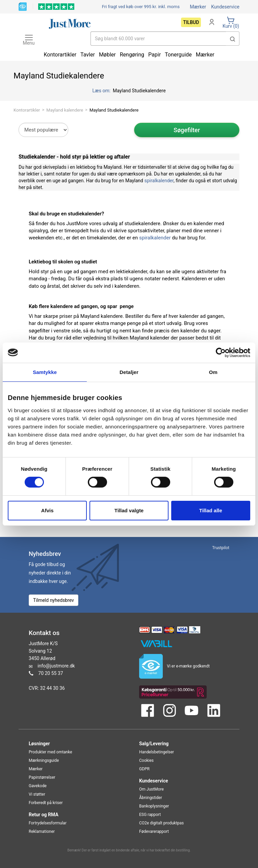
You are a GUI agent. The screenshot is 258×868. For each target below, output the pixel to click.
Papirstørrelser (42, 777)
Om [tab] (213, 372)
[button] (233, 39)
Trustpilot (221, 548)
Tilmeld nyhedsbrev (54, 600)
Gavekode (38, 786)
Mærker (198, 7)
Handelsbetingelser (157, 752)
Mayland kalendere (65, 110)
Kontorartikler (27, 110)
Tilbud (191, 22)
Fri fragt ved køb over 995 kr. (141, 7)
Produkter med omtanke (50, 752)
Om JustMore (151, 789)
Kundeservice (225, 7)
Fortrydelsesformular (48, 823)
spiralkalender (159, 181)
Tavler (88, 55)
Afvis (47, 510)
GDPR (144, 769)
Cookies (146, 760)
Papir (154, 55)
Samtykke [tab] (45, 372)
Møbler (107, 55)
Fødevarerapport (154, 831)
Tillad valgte (129, 510)
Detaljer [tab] (129, 372)
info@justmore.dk (56, 666)
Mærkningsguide (44, 760)
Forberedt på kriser (46, 803)
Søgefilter (187, 130)
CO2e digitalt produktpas (161, 823)
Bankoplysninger (154, 806)
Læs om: (102, 91)
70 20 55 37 (50, 673)
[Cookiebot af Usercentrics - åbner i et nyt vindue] (221, 352)
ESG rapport (150, 815)
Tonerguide (178, 55)
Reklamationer (42, 831)
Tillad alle (211, 510)
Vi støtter (37, 794)
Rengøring (132, 55)
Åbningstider (151, 798)
